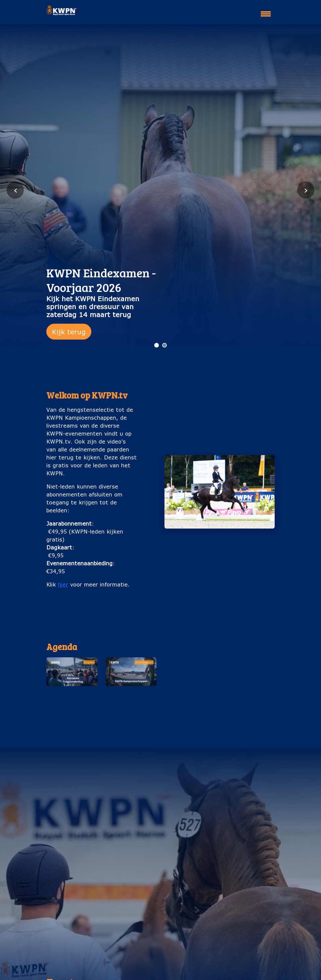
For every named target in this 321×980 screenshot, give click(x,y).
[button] (72, 687)
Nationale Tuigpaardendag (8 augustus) (72, 700)
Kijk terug (69, 332)
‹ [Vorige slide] (15, 190)
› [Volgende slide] (306, 190)
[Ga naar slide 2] (164, 345)
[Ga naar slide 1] (157, 345)
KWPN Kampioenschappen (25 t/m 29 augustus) (131, 704)
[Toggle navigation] (266, 11)
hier (63, 584)
